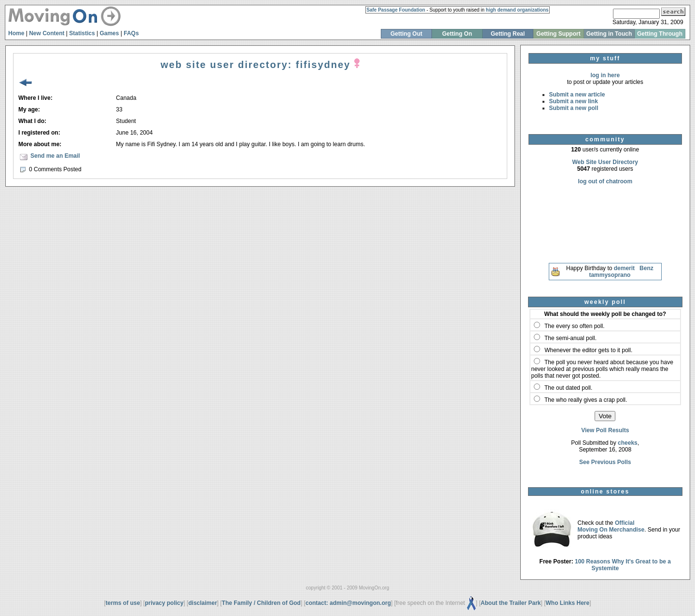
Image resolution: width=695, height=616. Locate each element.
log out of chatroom (605, 181)
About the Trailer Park (511, 603)
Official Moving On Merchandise (611, 526)
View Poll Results (605, 430)
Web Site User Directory (605, 162)
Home (16, 33)
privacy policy (164, 603)
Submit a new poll (574, 108)
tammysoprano (610, 275)
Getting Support (558, 34)
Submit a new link (574, 101)
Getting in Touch (609, 34)
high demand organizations (517, 10)
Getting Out (406, 34)
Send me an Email (55, 156)
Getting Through (660, 34)
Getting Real (508, 34)
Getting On (457, 34)
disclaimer (202, 603)
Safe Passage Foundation (396, 10)
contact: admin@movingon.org (348, 603)
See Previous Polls (605, 462)
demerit (624, 268)
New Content (47, 33)
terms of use (123, 603)
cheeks (628, 443)
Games (109, 33)
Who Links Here (568, 603)
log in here (605, 75)
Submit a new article (577, 95)
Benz (646, 268)
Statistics (82, 33)
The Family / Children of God (261, 603)
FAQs (131, 33)
